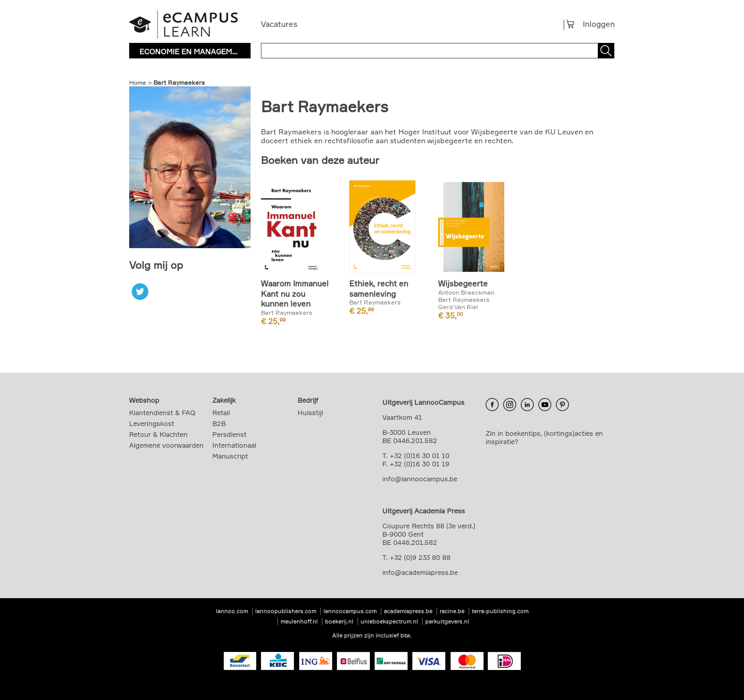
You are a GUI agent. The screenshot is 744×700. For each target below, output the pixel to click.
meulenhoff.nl (299, 621)
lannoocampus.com (350, 611)
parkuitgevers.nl (447, 621)
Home (138, 82)
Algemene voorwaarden (166, 445)
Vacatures (279, 24)
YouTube (545, 405)
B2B (219, 423)
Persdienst (229, 434)
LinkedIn (527, 405)
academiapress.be (408, 611)
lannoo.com (232, 611)
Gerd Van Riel (458, 307)
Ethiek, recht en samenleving (379, 289)
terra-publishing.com (500, 611)
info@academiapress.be (420, 572)
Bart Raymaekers (179, 82)
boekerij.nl (339, 621)
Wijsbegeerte (463, 284)
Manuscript (230, 456)
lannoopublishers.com (286, 611)
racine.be (452, 611)
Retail (221, 413)
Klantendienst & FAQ (162, 413)
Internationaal (234, 445)
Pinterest (562, 405)
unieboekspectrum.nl (389, 621)
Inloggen (599, 24)
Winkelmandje (575, 24)
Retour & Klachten (158, 434)
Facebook (492, 405)
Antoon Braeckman (466, 293)
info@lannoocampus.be (420, 479)
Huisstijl (310, 413)
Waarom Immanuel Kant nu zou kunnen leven (295, 294)
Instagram (510, 405)
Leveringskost (152, 423)
